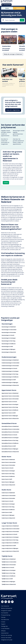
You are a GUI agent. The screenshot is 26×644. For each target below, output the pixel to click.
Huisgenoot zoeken (6, 611)
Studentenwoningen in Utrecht (9, 368)
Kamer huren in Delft (7, 479)
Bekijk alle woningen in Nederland (13, 54)
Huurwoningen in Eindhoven (9, 344)
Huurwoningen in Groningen (9, 338)
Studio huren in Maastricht (8, 518)
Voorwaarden (5, 613)
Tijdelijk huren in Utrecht (8, 567)
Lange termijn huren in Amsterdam (11, 529)
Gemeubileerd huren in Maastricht (10, 452)
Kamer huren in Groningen (8, 471)
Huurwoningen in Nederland (9, 327)
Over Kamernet (5, 606)
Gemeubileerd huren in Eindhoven (10, 443)
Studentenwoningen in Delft (9, 380)
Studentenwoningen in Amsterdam (10, 363)
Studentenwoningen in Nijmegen (10, 382)
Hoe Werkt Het (5, 620)
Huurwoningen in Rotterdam (9, 332)
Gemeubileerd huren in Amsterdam (10, 429)
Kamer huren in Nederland (8, 460)
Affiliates (3, 631)
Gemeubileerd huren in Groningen (10, 438)
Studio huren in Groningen (8, 504)
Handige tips (4, 626)
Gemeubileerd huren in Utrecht (9, 435)
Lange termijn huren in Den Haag (10, 540)
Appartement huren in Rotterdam (10, 399)
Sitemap (3, 617)
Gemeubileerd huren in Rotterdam (10, 432)
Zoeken (6, 183)
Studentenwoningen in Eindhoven (10, 377)
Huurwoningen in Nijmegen (8, 349)
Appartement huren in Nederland (10, 393)
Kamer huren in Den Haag (8, 474)
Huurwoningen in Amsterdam (9, 330)
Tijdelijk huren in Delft (7, 579)
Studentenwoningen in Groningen (10, 371)
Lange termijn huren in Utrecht (9, 534)
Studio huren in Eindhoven (8, 510)
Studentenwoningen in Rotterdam (10, 366)
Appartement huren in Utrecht (9, 402)
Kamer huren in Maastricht (8, 485)
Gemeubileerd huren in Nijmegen (10, 449)
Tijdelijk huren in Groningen (9, 570)
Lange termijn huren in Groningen (10, 537)
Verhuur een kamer (6, 638)
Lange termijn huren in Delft (9, 546)
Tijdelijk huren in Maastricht (9, 584)
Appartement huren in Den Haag (10, 407)
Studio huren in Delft (7, 512)
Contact (3, 622)
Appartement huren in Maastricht (10, 418)
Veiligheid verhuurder (7, 640)
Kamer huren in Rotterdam (8, 465)
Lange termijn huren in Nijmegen (10, 548)
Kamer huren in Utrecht (8, 468)
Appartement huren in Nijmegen (10, 416)
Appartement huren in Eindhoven (10, 410)
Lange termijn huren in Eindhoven (10, 543)
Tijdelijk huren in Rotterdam (9, 565)
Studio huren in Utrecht (8, 501)
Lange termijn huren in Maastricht (10, 551)
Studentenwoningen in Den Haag (10, 374)
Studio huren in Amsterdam (9, 496)
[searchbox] (12, 20)
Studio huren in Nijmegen (8, 515)
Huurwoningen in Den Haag (8, 341)
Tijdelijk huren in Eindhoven (9, 576)
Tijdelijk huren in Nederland (9, 559)
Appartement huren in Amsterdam (10, 396)
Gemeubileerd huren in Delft (9, 446)
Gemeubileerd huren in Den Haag (10, 440)
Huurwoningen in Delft (7, 346)
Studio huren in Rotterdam (8, 498)
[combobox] (11, 20)
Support (3, 624)
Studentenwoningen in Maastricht (10, 385)
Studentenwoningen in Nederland (10, 360)
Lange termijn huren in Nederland (10, 526)
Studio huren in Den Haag (8, 507)
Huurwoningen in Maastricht (9, 352)
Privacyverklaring (6, 615)
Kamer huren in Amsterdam (9, 462)
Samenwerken (5, 633)
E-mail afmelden (5, 629)
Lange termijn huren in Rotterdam (10, 532)
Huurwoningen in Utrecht (8, 335)
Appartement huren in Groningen (10, 404)
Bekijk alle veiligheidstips (13, 110)
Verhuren (19, 8)
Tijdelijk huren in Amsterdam (9, 562)
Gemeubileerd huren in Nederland (10, 426)
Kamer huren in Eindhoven (8, 476)
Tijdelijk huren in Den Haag (8, 573)
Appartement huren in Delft (9, 413)
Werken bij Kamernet (7, 608)
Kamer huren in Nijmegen (8, 482)
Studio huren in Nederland (8, 493)
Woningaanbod (6, 5)
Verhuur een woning (6, 635)
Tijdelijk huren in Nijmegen (8, 582)
